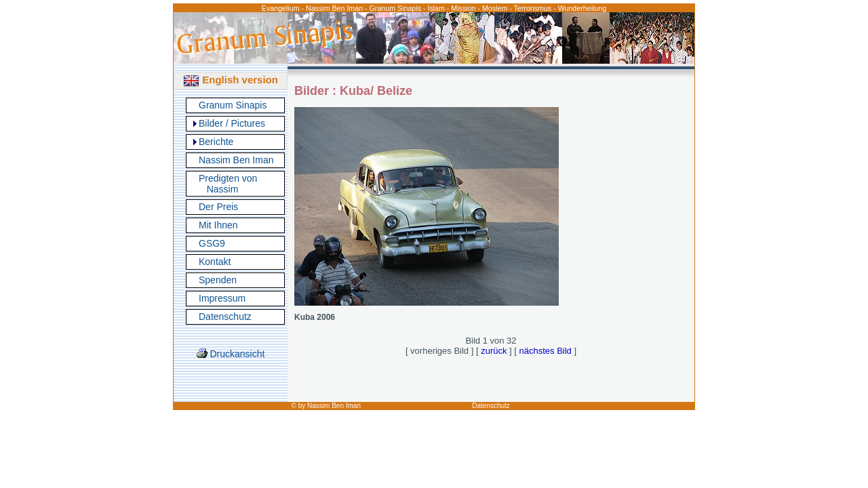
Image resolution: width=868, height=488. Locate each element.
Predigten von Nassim (228, 184)
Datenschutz (225, 317)
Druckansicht (231, 354)
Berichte (216, 142)
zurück (494, 351)
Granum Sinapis (233, 105)
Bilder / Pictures (232, 123)
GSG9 (212, 243)
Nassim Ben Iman (236, 160)
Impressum (222, 298)
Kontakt (215, 262)
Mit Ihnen (218, 225)
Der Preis (218, 207)
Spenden (218, 280)
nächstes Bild (546, 351)
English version (231, 80)
